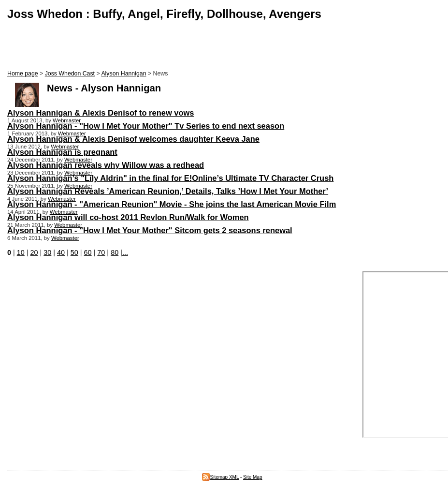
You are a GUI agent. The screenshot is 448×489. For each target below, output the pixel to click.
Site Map (253, 477)
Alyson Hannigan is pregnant (62, 152)
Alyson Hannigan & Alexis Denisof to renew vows (101, 113)
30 (47, 252)
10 (21, 252)
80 (115, 252)
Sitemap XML (220, 477)
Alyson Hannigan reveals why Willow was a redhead (106, 165)
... (125, 252)
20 (34, 252)
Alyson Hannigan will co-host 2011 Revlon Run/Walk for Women (128, 217)
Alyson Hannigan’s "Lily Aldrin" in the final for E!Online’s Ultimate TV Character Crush (170, 178)
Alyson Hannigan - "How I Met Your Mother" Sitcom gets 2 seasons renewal (150, 230)
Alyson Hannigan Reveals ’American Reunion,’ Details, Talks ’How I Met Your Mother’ (168, 191)
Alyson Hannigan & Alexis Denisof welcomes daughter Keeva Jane (133, 139)
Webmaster (67, 120)
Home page (23, 74)
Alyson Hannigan (123, 74)
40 (61, 252)
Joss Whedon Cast (70, 74)
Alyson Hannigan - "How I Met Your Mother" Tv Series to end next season (146, 126)
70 (101, 252)
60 (88, 252)
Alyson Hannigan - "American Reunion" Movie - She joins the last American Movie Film (172, 204)
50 (74, 252)
